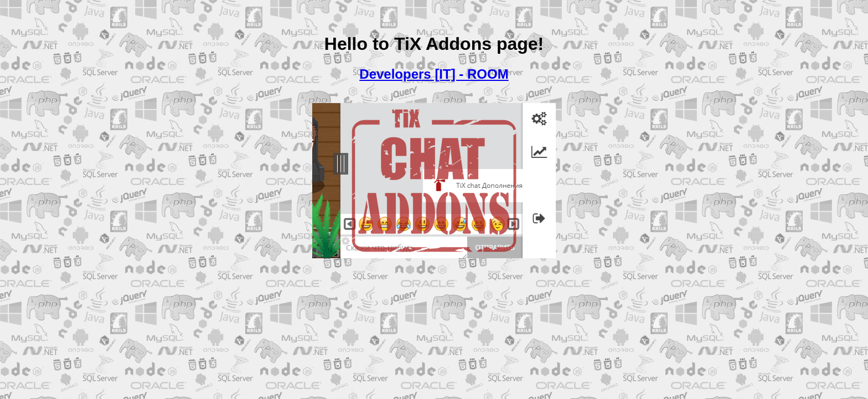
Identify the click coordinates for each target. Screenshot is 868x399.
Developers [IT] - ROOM (434, 74)
